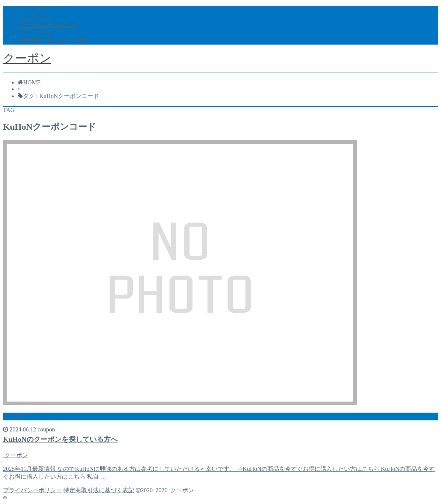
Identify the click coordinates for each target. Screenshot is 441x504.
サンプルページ (38, 9)
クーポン (27, 58)
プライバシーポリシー (47, 25)
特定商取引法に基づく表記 (53, 40)
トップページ (35, 17)
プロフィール (35, 33)
